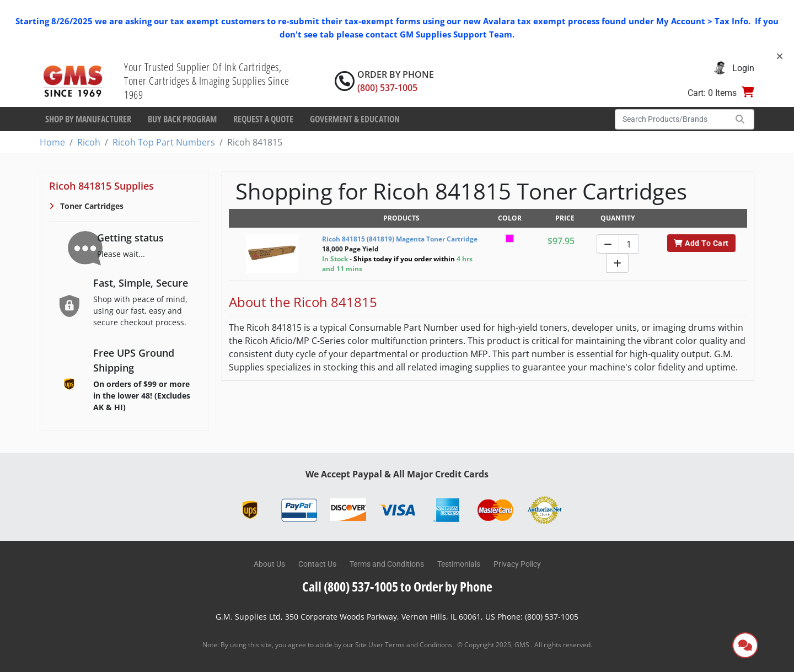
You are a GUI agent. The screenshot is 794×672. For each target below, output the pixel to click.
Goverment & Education (355, 119)
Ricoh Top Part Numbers (164, 142)
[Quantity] (629, 244)
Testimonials (459, 564)
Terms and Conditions (387, 564)
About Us (269, 564)
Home (52, 142)
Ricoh (89, 142)
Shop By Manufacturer (88, 119)
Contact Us (317, 564)
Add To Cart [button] (701, 243)
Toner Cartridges (91, 206)
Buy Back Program (182, 119)
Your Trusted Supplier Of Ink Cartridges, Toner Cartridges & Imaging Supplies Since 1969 (207, 81)
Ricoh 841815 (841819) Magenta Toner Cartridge (400, 239)
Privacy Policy (517, 564)
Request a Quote (263, 119)
